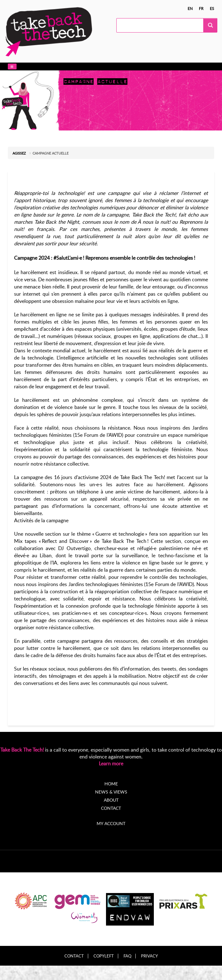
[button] (12, 66)
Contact (111, 808)
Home (111, 784)
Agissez (19, 153)
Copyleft (104, 956)
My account (111, 823)
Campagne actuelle (50, 153)
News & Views (111, 792)
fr (201, 8)
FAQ (127, 956)
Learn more (111, 763)
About (111, 800)
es (212, 8)
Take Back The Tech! (22, 750)
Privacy (149, 956)
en (190, 8)
